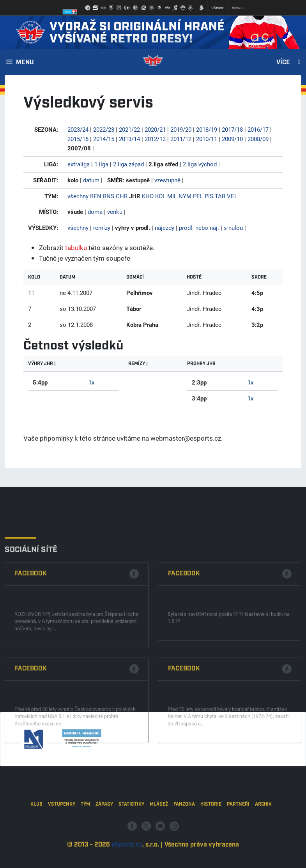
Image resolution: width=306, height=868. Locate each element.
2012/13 (155, 139)
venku (115, 212)
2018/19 (207, 129)
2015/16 (78, 139)
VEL (232, 196)
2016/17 (258, 129)
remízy (102, 228)
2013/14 (129, 139)
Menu (25, 63)
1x (91, 382)
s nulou (233, 228)
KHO (148, 196)
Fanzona (184, 833)
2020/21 (155, 129)
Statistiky (131, 833)
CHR (122, 196)
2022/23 (104, 129)
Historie (211, 833)
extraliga (79, 164)
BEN (96, 196)
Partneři (238, 833)
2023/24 (78, 129)
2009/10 (232, 139)
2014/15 (104, 139)
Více (283, 63)
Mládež (159, 833)
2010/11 (207, 139)
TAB (220, 196)
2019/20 (181, 129)
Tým (85, 833)
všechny (78, 196)
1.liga (101, 164)
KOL (160, 196)
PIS (209, 196)
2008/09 (258, 139)
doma (95, 212)
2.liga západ (128, 164)
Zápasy (104, 833)
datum (91, 180)
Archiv (263, 833)
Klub (36, 833)
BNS (109, 196)
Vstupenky (62, 833)
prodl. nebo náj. (199, 228)
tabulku (76, 248)
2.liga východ (200, 164)
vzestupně (167, 180)
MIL (172, 196)
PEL (198, 196)
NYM (185, 196)
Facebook (31, 643)
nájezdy (164, 228)
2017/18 (232, 129)
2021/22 (129, 129)
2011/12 (181, 139)
